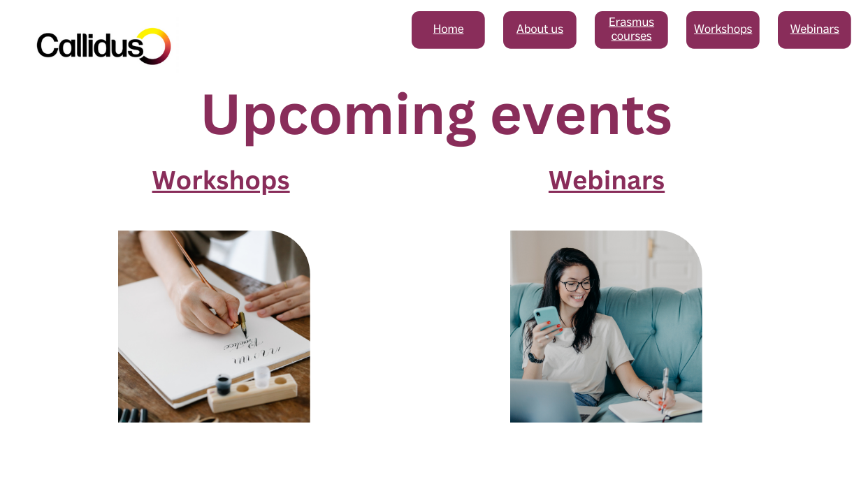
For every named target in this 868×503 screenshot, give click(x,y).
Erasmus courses (631, 30)
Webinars (815, 30)
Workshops (723, 30)
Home (449, 30)
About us (540, 30)
